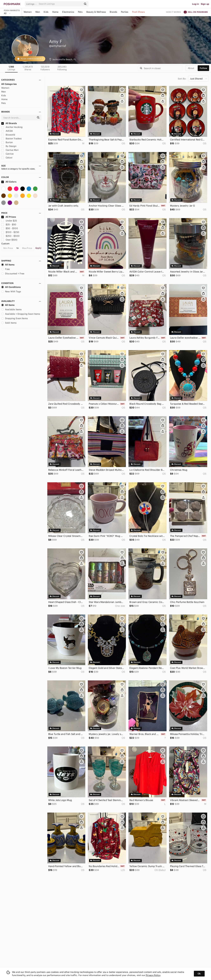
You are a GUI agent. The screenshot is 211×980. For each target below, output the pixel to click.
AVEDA (7, 131)
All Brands (9, 123)
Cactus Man (10, 150)
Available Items (11, 309)
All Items (8, 265)
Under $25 (9, 221)
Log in (196, 4)
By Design (9, 146)
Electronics (68, 12)
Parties (125, 12)
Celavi (7, 158)
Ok (199, 974)
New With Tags (11, 292)
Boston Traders (11, 139)
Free (6, 269)
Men (38, 12)
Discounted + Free (13, 274)
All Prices (9, 217)
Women (28, 12)
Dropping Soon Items (15, 318)
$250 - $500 (10, 236)
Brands (113, 12)
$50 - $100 (10, 228)
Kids (46, 12)
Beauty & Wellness (96, 12)
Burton (7, 142)
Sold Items (9, 323)
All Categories (9, 84)
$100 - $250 (10, 232)
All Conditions (11, 287)
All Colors (9, 182)
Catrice (7, 154)
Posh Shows (138, 12)
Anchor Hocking (12, 127)
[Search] (60, 4)
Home (55, 12)
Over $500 (9, 240)
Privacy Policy (153, 975)
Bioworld (8, 135)
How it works (174, 12)
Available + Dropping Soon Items (21, 314)
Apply (38, 248)
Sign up (205, 4)
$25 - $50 (9, 224)
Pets (80, 12)
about (191, 68)
